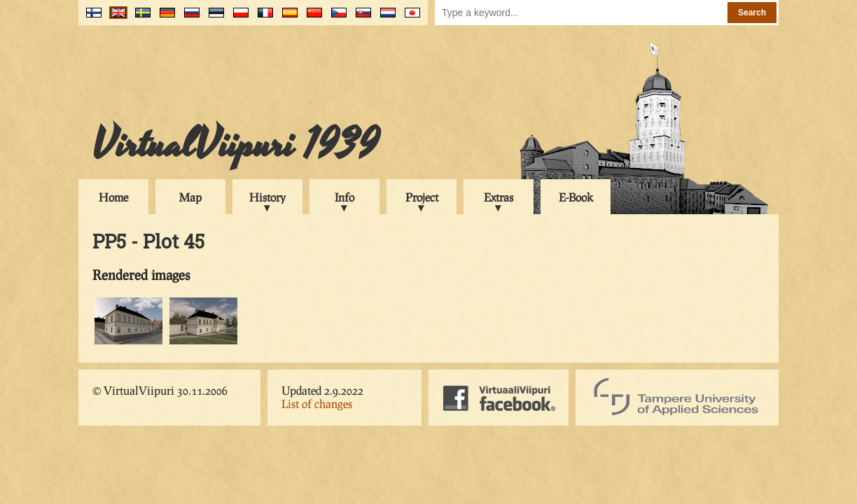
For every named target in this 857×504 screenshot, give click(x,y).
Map (190, 197)
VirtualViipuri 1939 (236, 145)
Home (113, 197)
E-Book (576, 197)
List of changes (317, 404)
